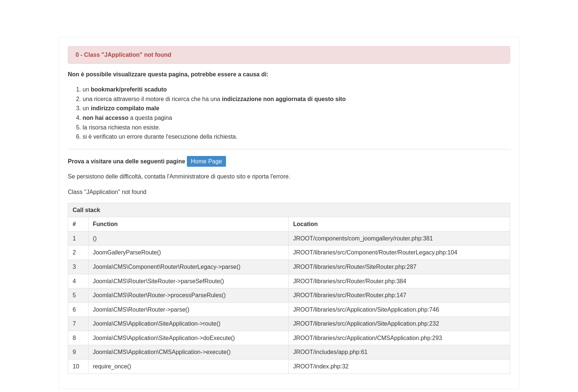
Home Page (207, 161)
